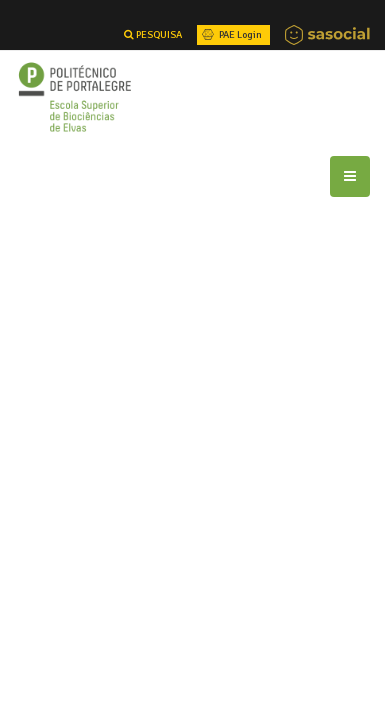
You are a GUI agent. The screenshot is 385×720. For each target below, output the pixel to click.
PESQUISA (153, 34)
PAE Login (230, 34)
